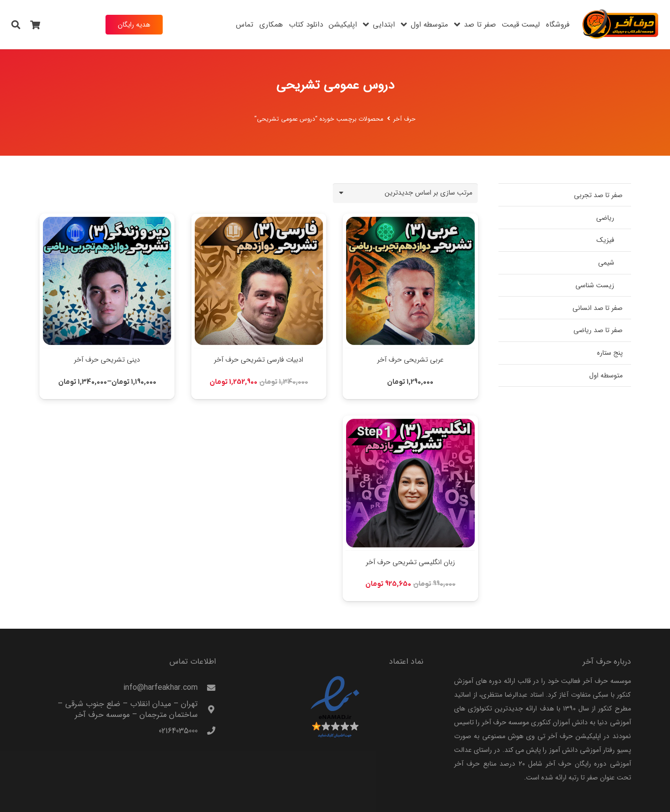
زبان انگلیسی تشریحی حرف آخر (410, 562)
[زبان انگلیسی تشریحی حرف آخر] (410, 422)
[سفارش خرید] (405, 193)
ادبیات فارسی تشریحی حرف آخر (259, 360)
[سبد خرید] (35, 25)
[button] (16, 25)
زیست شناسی (595, 285)
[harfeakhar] (621, 25)
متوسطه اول (606, 375)
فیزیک (605, 240)
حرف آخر (405, 119)
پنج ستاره (610, 353)
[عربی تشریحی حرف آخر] (410, 220)
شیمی (606, 263)
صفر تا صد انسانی (598, 308)
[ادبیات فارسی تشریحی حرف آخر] (258, 220)
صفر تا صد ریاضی (598, 330)
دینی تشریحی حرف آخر (107, 360)
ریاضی (605, 218)
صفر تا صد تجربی (598, 195)
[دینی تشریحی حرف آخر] (107, 220)
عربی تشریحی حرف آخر (410, 360)
